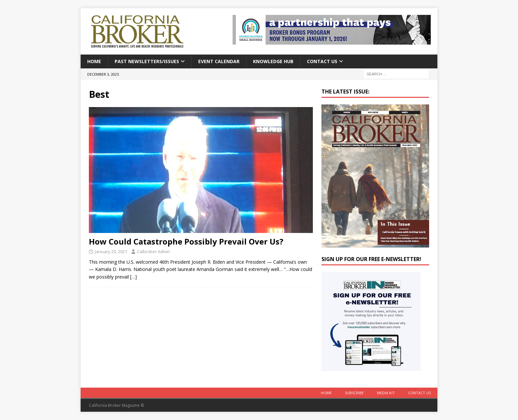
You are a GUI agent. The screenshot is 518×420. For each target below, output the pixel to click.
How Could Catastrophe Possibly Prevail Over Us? (186, 241)
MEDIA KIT (386, 393)
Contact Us (322, 61)
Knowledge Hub (273, 61)
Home (94, 61)
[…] (133, 277)
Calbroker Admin (153, 251)
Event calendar (219, 61)
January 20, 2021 (111, 251)
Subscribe (354, 393)
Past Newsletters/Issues (147, 61)
